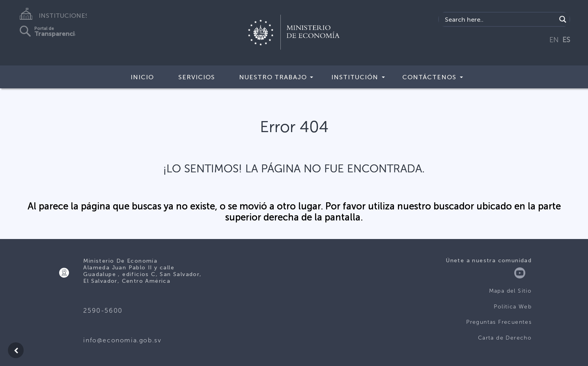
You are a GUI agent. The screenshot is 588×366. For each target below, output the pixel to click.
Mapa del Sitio (511, 291)
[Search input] (499, 19)
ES (566, 40)
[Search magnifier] (563, 19)
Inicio (142, 77)
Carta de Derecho (505, 338)
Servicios (197, 77)
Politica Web (513, 307)
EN (554, 40)
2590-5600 (103, 311)
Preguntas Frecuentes (499, 322)
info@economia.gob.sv (122, 340)
